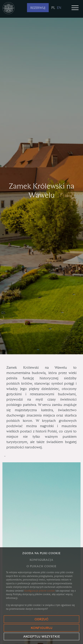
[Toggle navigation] (75, 8)
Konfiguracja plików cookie (40, 591)
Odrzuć (41, 620)
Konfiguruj (42, 628)
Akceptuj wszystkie (42, 637)
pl (53, 8)
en (59, 8)
